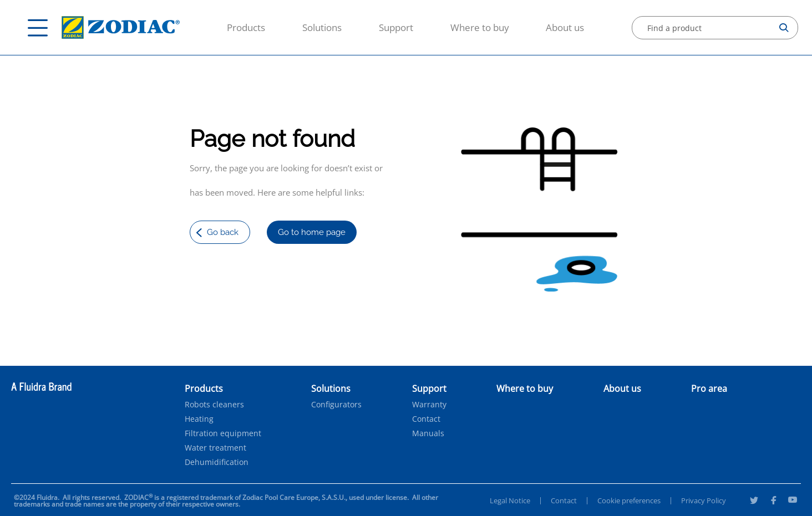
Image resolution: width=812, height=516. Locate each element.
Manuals (428, 433)
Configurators (336, 405)
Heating (199, 419)
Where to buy (480, 27)
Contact (426, 419)
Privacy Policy (704, 500)
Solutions (322, 27)
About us (565, 27)
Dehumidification (217, 462)
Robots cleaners (214, 405)
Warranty (429, 405)
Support (396, 27)
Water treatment (215, 448)
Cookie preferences (629, 500)
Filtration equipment (223, 433)
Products (246, 27)
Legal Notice (510, 500)
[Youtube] (793, 502)
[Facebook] (773, 502)
